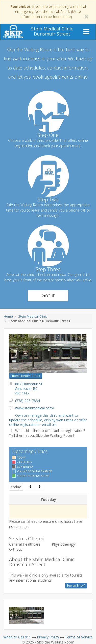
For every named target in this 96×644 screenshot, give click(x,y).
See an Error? (76, 586)
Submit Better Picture (26, 376)
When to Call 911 (17, 637)
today (16, 487)
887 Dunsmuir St (29, 388)
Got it (48, 295)
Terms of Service (79, 637)
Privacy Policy (48, 637)
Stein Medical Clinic (33, 316)
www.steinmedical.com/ (35, 408)
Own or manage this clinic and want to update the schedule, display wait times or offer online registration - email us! (48, 420)
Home (8, 316)
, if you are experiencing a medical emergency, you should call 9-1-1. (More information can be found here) (48, 12)
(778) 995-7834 (28, 401)
